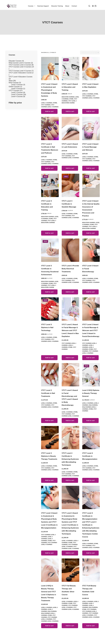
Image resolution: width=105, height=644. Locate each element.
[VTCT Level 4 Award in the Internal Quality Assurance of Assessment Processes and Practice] (91, 185)
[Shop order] (90, 52)
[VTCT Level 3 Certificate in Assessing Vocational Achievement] (50, 250)
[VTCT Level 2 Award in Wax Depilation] (91, 69)
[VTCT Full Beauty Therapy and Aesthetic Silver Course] (70, 570)
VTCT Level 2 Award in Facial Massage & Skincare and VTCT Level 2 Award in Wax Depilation (70, 330)
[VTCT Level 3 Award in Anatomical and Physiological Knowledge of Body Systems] (50, 69)
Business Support (43, 6)
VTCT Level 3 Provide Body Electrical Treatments (70, 269)
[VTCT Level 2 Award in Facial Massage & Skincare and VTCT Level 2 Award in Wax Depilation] (70, 309)
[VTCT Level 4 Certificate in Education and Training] (50, 185)
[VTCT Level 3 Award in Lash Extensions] (70, 128)
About (67, 6)
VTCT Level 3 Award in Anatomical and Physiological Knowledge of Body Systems (49, 90)
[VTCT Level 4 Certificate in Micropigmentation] (91, 438)
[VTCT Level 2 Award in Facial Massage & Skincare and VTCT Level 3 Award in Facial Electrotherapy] (91, 309)
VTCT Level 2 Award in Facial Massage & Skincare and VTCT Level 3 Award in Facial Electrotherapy (91, 330)
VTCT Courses (46, 105)
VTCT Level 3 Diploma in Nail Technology (47, 327)
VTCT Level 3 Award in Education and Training (70, 87)
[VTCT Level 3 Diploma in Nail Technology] (50, 309)
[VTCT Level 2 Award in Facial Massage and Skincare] (91, 128)
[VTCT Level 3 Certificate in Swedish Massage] (70, 185)
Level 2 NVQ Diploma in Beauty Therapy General (91, 393)
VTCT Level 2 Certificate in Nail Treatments (48, 393)
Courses (32, 6)
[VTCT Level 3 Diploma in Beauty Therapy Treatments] (50, 438)
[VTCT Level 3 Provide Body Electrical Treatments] (70, 250)
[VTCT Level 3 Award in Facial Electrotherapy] (91, 250)
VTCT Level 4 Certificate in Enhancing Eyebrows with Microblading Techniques (70, 459)
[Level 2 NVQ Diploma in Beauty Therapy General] (91, 375)
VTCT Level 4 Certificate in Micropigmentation (90, 456)
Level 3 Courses (47, 103)
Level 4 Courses (67, 472)
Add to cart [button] (49, 111)
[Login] (93, 6)
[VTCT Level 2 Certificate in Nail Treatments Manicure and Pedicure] (50, 128)
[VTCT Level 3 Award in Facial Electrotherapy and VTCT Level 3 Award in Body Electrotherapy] (70, 375)
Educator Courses (68, 97)
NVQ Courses (93, 405)
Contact (74, 6)
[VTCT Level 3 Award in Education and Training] (70, 69)
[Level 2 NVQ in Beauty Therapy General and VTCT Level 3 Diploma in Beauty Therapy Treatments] (50, 570)
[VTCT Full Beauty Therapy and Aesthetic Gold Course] (91, 570)
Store (55, 103)
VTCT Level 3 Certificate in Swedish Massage (69, 204)
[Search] (89, 6)
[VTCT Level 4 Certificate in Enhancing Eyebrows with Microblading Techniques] (70, 438)
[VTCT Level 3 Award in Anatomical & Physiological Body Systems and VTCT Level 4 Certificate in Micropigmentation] (50, 497)
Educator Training (57, 6)
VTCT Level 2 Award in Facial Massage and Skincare (90, 147)
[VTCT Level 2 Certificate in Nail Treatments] (50, 375)
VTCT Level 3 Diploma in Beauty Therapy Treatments (49, 456)
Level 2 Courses (88, 94)
